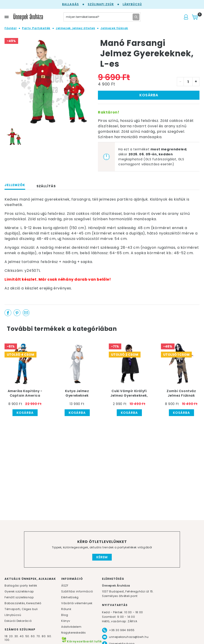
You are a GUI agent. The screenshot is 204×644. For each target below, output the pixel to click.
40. (22, 636)
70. (39, 636)
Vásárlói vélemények (77, 603)
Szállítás (46, 186)
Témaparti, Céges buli (21, 609)
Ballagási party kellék (21, 586)
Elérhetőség (70, 597)
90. (50, 636)
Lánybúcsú (132, 4)
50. (28, 636)
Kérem (102, 557)
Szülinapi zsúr (101, 4)
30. (17, 636)
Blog (65, 615)
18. (6, 636)
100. (7, 640)
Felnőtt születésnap (19, 597)
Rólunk (66, 609)
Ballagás (70, 4)
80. (44, 636)
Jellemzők (15, 185)
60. (34, 636)
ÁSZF (65, 586)
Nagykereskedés (73, 633)
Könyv (66, 621)
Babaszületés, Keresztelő (23, 603)
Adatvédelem (71, 627)
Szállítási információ (77, 591)
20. (11, 636)
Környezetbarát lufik (82, 641)
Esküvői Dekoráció (18, 621)
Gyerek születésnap (19, 591)
